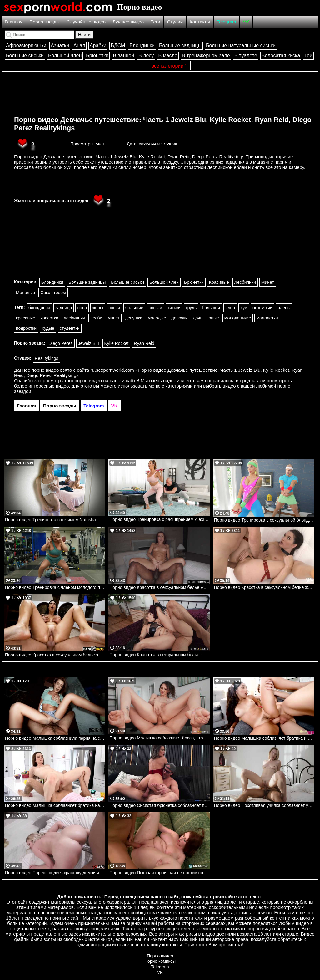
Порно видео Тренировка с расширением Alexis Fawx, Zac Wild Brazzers (160, 519)
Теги (155, 22)
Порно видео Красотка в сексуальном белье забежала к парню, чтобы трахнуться (55, 655)
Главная (14, 22)
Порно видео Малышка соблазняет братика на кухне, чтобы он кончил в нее (55, 805)
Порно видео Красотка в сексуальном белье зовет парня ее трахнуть (160, 655)
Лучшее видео (128, 22)
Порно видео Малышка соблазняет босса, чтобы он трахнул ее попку (160, 738)
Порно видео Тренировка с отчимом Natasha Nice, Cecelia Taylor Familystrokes (55, 520)
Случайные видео (86, 22)
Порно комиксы (160, 961)
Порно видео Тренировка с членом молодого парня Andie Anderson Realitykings (55, 587)
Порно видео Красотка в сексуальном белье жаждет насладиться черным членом (160, 587)
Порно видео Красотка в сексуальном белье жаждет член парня (264, 587)
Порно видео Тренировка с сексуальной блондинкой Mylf (264, 520)
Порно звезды (45, 22)
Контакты (200, 22)
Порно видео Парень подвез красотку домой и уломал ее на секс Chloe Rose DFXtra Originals (55, 873)
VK (246, 22)
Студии (175, 22)
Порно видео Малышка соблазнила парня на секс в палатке (55, 738)
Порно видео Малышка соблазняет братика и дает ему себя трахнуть (264, 738)
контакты (172, 944)
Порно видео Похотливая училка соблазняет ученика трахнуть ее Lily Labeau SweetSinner (264, 805)
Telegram (227, 22)
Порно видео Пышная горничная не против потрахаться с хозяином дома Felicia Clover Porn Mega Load (160, 873)
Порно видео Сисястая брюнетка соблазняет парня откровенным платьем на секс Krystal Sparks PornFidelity (160, 805)
